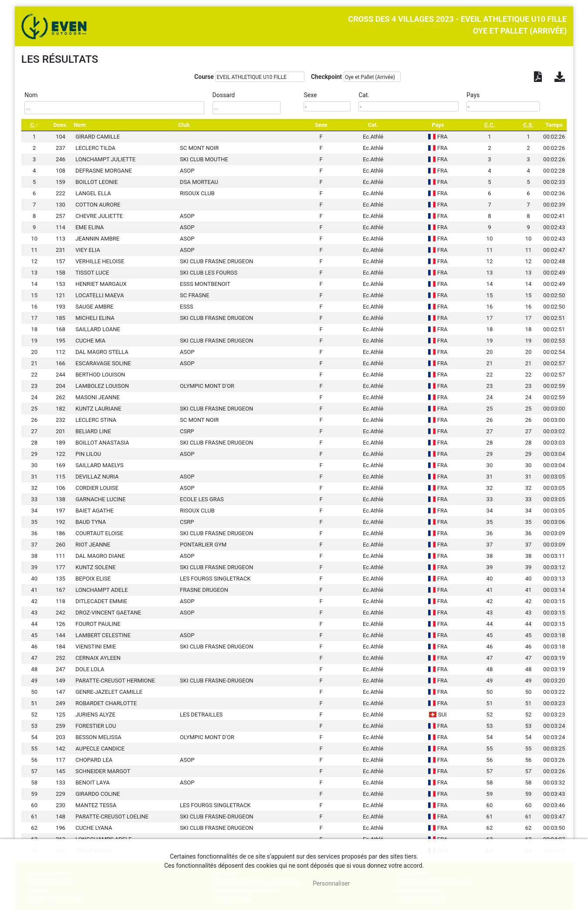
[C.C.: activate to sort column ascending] (490, 125)
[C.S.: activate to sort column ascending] (528, 125)
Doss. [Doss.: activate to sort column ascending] (60, 125)
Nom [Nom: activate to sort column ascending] (80, 125)
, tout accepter (270, 883)
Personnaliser (331, 883)
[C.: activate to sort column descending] (34, 125)
